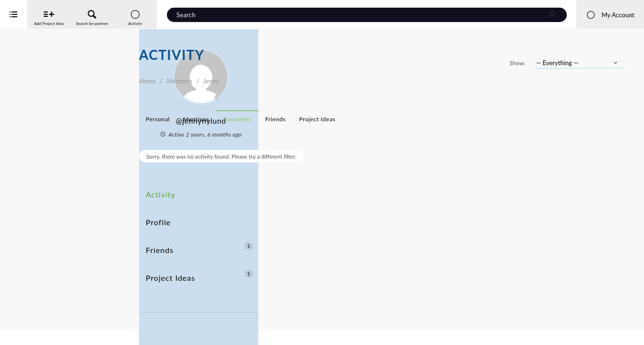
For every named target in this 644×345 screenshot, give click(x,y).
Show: (517, 63)
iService (29, 331)
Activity (159, 191)
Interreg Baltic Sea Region (40, 323)
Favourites (376, 119)
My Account (610, 15)
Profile (157, 209)
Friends (199, 226)
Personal (297, 119)
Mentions (335, 119)
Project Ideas (199, 244)
